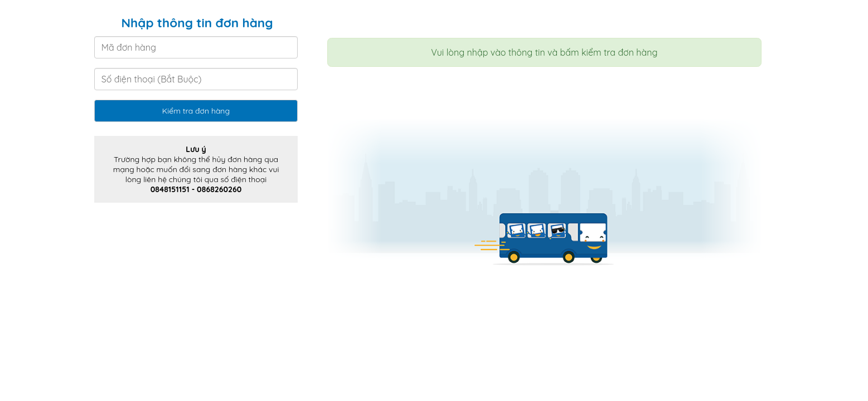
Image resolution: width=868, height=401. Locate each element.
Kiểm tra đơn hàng (196, 111)
